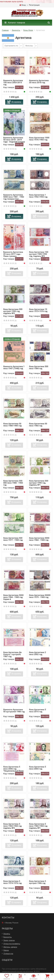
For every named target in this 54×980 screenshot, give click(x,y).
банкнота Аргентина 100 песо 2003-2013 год (13, 82)
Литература (8, 954)
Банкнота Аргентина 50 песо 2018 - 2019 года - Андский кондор (14, 140)
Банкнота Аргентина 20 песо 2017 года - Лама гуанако (13, 254)
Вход (23, 5)
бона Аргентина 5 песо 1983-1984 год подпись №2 (12, 826)
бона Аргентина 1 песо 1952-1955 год (38, 196)
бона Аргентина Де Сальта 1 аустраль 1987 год (12, 654)
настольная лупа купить (12, 1)
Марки (6, 950)
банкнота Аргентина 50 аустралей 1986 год (14, 711)
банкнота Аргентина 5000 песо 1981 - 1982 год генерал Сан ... (14, 197)
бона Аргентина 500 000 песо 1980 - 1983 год (13, 483)
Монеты (7, 934)
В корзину (16, 102)
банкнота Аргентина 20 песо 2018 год (39, 81)
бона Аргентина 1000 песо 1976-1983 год (39, 139)
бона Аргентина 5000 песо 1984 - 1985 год (39, 539)
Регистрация (34, 5)
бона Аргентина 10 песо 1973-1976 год (38, 310)
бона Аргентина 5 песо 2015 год (37, 711)
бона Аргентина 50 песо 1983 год (38, 425)
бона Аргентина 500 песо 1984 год (39, 367)
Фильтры (29, 46)
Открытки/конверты (12, 944)
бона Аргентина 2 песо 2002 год (37, 653)
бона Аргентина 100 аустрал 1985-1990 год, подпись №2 (39, 254)
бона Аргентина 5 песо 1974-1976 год (12, 882)
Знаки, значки (9, 940)
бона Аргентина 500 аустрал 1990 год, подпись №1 (39, 483)
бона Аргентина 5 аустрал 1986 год (37, 882)
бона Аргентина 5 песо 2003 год (37, 768)
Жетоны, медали (10, 947)
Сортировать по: (11, 46)
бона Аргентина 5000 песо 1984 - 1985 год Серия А (13, 597)
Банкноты (8, 937)
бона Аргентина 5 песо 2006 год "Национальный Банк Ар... (13, 770)
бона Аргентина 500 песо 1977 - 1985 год (13, 539)
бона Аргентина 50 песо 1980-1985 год (12, 425)
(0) (10, 92)
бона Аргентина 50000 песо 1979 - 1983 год (40, 596)
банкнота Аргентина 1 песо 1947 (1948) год (14, 367)
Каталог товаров (15, 23)
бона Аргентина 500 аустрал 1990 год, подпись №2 (13, 311)
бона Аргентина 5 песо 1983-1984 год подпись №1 (38, 826)
